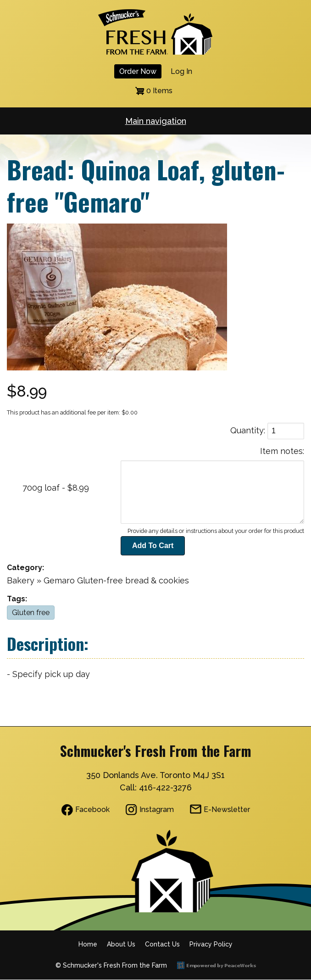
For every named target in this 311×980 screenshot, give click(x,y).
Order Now (138, 71)
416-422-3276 (165, 787)
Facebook (92, 809)
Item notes (281, 451)
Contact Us (162, 944)
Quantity (247, 430)
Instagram (157, 809)
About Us (121, 944)
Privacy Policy (211, 944)
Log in (181, 71)
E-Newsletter (227, 809)
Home (88, 944)
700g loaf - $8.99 (56, 488)
